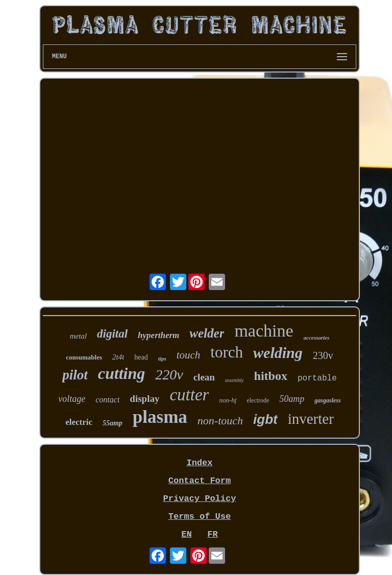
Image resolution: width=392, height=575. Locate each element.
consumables (84, 357)
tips (162, 358)
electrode (258, 400)
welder (207, 333)
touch (189, 355)
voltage (72, 399)
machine (264, 331)
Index (199, 463)
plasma (160, 417)
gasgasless (327, 400)
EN (186, 534)
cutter (189, 395)
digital (112, 334)
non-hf (228, 400)
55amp (113, 423)
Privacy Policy (200, 499)
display (144, 399)
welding (278, 353)
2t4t (118, 357)
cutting (121, 373)
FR (212, 534)
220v (169, 375)
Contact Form (200, 481)
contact (107, 400)
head (141, 357)
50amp (292, 399)
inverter (311, 419)
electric (79, 422)
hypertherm (158, 335)
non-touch (220, 421)
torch (227, 352)
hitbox (271, 376)
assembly (235, 380)
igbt (265, 419)
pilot (75, 375)
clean (204, 377)
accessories (317, 338)
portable (317, 378)
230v (323, 355)
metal (78, 336)
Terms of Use (200, 517)
